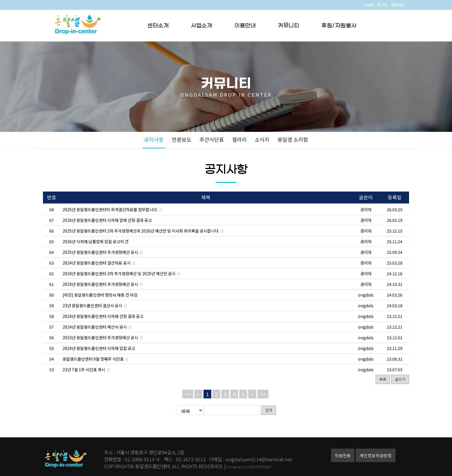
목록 (383, 379)
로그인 (382, 5)
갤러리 (239, 139)
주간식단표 (212, 139)
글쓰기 (400, 379)
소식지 (262, 139)
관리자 (366, 209)
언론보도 (182, 139)
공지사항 (154, 139)
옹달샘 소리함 (293, 139)
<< (188, 394)
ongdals (366, 295)
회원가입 (398, 5)
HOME (369, 5)
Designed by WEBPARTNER (249, 467)
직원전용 (343, 455)
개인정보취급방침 (376, 455)
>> (263, 394)
